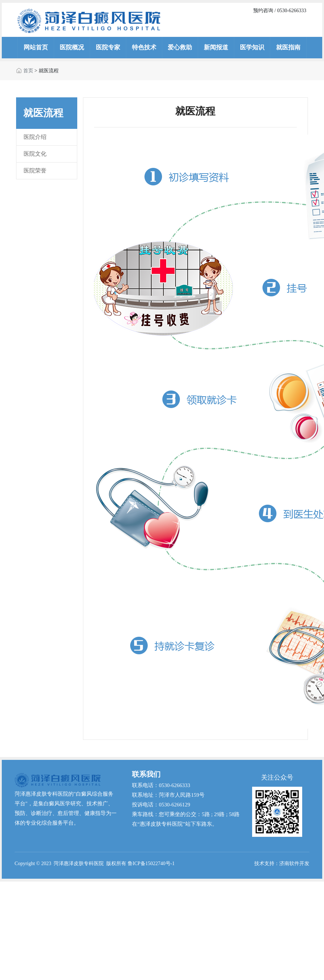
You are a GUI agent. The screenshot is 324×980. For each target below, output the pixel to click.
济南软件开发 (294, 863)
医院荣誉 (35, 171)
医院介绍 (35, 137)
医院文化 (35, 154)
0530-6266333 (175, 785)
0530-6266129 (175, 805)
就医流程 (49, 71)
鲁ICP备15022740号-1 (151, 863)
